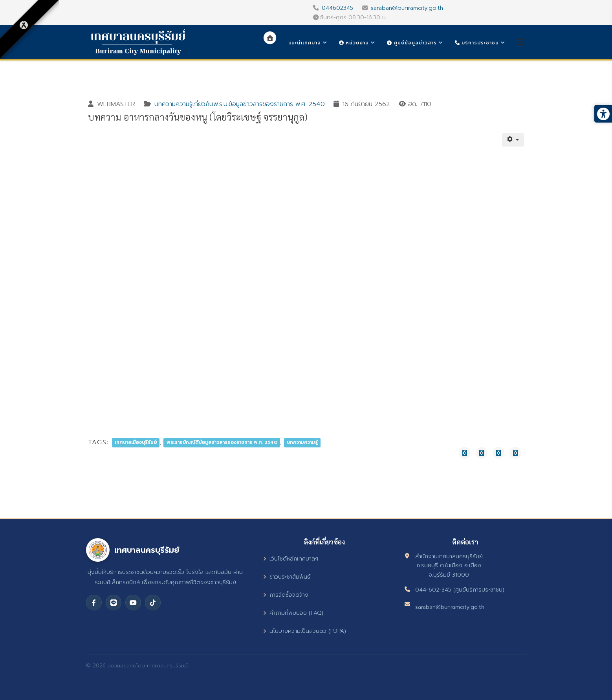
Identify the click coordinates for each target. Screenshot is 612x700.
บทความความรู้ (302, 443)
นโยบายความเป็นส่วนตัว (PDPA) (305, 631)
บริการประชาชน (477, 43)
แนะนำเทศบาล (305, 43)
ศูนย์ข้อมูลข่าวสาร (412, 43)
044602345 (337, 8)
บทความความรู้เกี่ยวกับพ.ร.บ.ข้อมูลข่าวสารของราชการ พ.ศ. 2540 (240, 104)
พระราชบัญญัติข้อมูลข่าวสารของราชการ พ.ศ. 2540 (222, 443)
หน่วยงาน (354, 43)
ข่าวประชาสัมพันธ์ (287, 577)
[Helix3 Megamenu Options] (520, 42)
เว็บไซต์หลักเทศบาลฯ (291, 559)
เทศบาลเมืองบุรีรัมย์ (136, 443)
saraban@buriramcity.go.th (407, 8)
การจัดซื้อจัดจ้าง (286, 595)
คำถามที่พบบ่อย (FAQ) (293, 613)
